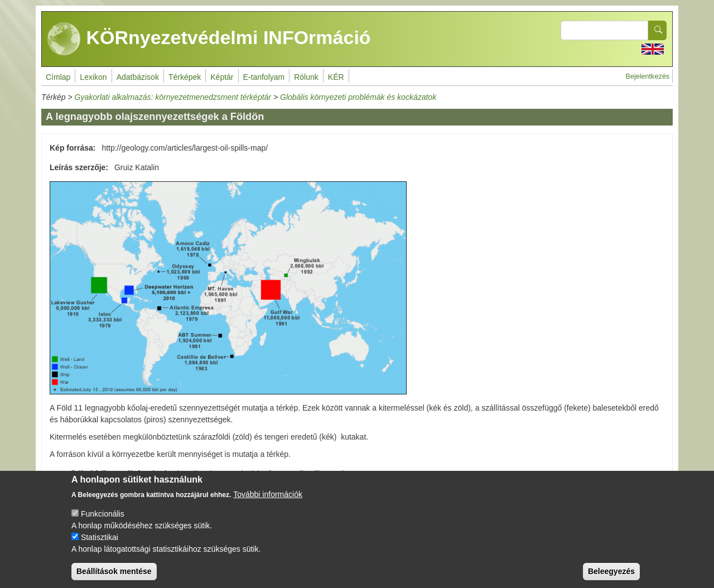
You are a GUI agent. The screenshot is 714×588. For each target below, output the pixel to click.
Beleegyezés (611, 579)
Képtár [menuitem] (222, 77)
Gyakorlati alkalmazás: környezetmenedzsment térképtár (173, 97)
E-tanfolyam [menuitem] (264, 77)
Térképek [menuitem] (185, 77)
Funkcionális (103, 521)
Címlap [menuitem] (58, 77)
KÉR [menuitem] (336, 77)
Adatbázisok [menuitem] (138, 77)
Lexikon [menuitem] (93, 77)
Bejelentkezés (648, 76)
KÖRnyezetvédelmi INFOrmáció (209, 39)
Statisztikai (100, 544)
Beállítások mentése (114, 579)
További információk (268, 502)
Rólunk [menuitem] (306, 77)
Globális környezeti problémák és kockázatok (358, 97)
